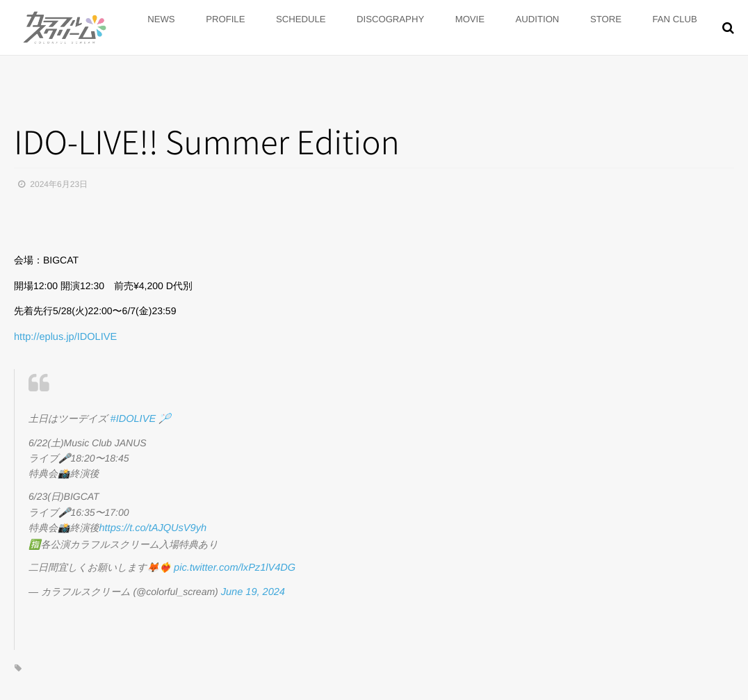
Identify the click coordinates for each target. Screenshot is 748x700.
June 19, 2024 (252, 586)
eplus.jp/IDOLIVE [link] (63, 336)
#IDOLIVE (132, 417)
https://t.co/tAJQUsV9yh (151, 525)
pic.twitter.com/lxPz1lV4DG (232, 564)
